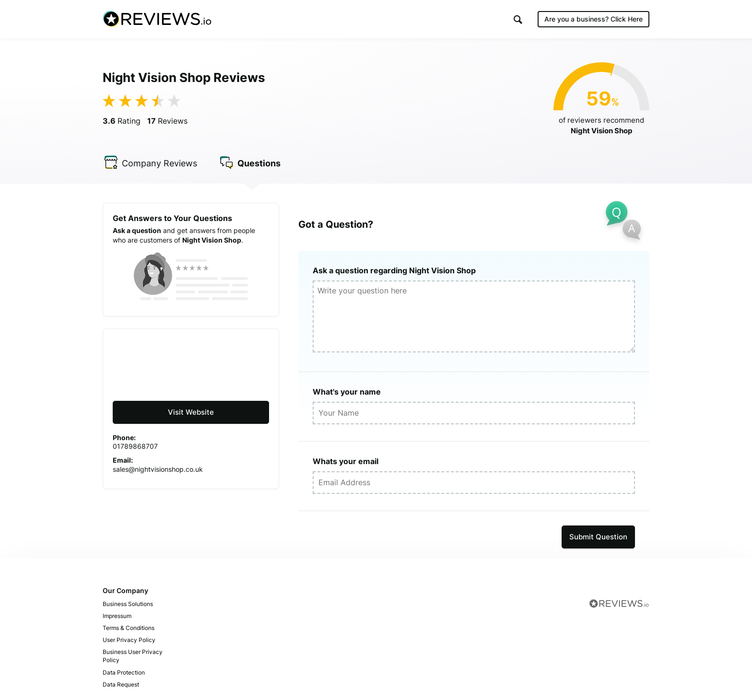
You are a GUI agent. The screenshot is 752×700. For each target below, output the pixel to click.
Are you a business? (593, 19)
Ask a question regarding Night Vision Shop (394, 270)
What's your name (347, 392)
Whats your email (346, 461)
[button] (518, 19)
